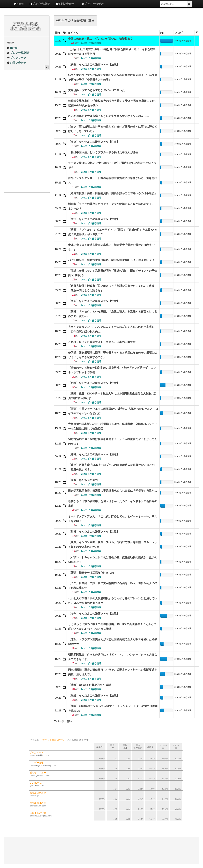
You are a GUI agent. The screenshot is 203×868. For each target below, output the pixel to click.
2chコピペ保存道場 (183, 41)
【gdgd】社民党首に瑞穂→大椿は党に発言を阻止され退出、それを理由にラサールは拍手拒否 (112, 52)
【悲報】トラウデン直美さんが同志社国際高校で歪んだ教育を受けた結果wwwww (113, 642)
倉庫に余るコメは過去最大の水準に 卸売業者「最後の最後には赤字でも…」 (111, 247)
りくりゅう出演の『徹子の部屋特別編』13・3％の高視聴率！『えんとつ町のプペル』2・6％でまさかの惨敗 (112, 626)
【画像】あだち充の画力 (83, 480)
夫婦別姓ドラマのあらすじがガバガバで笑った (96, 90)
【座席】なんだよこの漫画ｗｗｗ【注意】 (94, 142)
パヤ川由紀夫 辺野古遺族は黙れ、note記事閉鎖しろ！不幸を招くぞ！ (111, 260)
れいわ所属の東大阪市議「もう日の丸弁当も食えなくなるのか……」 (110, 116)
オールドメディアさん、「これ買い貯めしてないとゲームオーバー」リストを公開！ (113, 519)
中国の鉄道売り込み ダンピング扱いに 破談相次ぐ (100, 39)
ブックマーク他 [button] (92, 4)
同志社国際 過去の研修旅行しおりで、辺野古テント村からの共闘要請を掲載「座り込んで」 (113, 672)
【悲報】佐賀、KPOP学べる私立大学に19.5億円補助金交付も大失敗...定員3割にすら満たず (112, 396)
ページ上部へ (63, 721)
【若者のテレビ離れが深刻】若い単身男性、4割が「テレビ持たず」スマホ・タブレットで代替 (112, 370)
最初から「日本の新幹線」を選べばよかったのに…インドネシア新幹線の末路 (113, 504)
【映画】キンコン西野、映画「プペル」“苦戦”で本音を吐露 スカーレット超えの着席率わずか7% (113, 544)
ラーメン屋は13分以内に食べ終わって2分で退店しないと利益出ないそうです (112, 165)
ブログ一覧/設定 (40, 4)
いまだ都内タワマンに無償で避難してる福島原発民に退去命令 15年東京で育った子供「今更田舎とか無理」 (113, 77)
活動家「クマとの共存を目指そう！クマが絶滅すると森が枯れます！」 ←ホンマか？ (113, 206)
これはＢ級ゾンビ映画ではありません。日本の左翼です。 (103, 342)
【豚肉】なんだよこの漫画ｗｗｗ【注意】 (94, 301)
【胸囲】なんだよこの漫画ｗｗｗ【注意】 (94, 64)
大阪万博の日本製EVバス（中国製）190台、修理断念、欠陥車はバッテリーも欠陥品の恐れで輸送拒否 (113, 426)
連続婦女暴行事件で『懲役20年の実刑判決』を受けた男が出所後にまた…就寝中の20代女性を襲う (113, 103)
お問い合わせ (65, 4)
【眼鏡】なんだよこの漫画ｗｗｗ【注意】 (94, 695)
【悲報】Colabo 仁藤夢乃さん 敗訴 (90, 685)
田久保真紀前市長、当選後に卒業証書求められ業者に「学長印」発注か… (113, 491)
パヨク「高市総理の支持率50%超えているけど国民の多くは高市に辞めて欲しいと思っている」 (113, 129)
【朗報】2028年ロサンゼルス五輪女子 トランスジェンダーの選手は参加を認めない (113, 708)
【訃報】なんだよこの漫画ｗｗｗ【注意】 (94, 532)
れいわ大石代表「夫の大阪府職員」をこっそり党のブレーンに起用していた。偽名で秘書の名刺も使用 (113, 601)
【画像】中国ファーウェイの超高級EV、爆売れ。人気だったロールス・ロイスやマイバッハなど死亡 (113, 411)
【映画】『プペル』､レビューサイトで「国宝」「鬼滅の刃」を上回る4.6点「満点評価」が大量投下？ (112, 232)
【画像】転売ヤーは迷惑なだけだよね (91, 573)
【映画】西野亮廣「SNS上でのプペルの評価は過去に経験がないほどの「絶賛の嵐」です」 (111, 467)
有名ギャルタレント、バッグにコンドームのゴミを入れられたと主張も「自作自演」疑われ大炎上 (111, 329)
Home (19, 4)
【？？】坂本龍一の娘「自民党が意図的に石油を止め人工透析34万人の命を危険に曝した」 (113, 585)
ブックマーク (17, 58)
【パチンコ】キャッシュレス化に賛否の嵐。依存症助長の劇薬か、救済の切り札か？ (113, 560)
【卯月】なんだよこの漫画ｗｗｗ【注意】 (94, 454)
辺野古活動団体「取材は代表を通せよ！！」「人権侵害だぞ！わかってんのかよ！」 (113, 441)
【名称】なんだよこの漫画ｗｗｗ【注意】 (94, 383)
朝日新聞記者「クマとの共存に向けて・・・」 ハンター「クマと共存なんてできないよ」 (113, 657)
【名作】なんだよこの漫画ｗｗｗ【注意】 (94, 614)
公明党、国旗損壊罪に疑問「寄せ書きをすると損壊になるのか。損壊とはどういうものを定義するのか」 (113, 355)
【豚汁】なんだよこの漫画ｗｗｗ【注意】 (94, 219)
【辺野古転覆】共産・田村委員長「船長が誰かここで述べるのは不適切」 (113, 193)
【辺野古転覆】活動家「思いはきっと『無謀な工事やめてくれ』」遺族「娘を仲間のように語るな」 (111, 288)
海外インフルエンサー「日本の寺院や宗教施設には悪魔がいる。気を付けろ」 (113, 180)
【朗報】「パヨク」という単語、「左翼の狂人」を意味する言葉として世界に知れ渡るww (113, 314)
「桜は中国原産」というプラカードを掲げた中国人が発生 (103, 152)
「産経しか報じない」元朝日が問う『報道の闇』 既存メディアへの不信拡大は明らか (113, 273)
